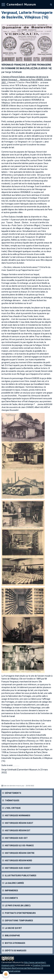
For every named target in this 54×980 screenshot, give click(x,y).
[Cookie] (6, 974)
